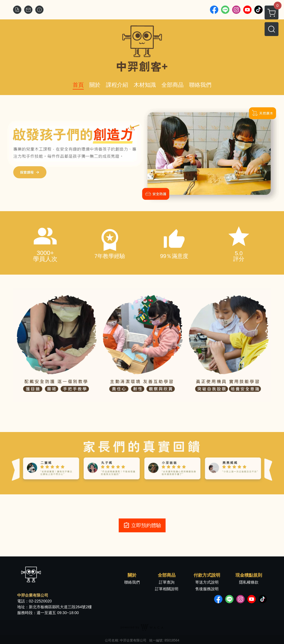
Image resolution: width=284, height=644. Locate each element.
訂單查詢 (167, 582)
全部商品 (167, 575)
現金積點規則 (249, 575)
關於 (132, 575)
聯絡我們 (132, 582)
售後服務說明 (207, 589)
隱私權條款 (249, 582)
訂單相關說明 (167, 589)
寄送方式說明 (207, 582)
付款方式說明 (207, 575)
